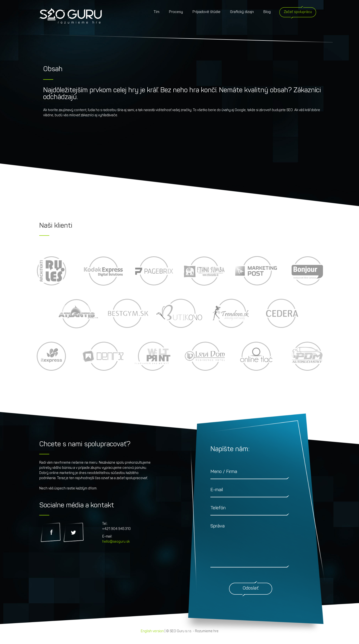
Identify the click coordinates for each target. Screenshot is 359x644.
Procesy (176, 12)
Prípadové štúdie (206, 12)
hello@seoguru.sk (116, 542)
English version (152, 631)
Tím (156, 12)
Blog (267, 12)
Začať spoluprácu (298, 12)
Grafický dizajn (242, 12)
